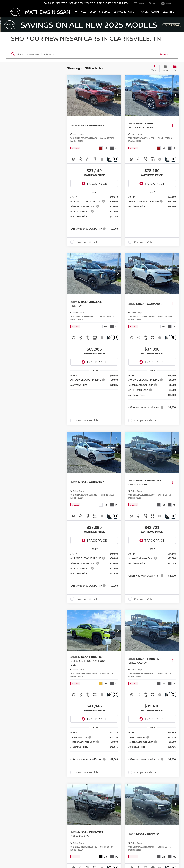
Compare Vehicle (87, 242)
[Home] (76, 12)
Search (164, 54)
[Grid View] (165, 68)
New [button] (83, 12)
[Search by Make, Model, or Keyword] (87, 54)
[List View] (175, 68)
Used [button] (93, 12)
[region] (94, 213)
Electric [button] (168, 12)
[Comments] (110, 159)
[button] (118, 95)
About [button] (155, 12)
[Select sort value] (155, 68)
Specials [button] (105, 12)
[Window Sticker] (115, 159)
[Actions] (115, 125)
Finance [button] (142, 12)
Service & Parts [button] (124, 12)
